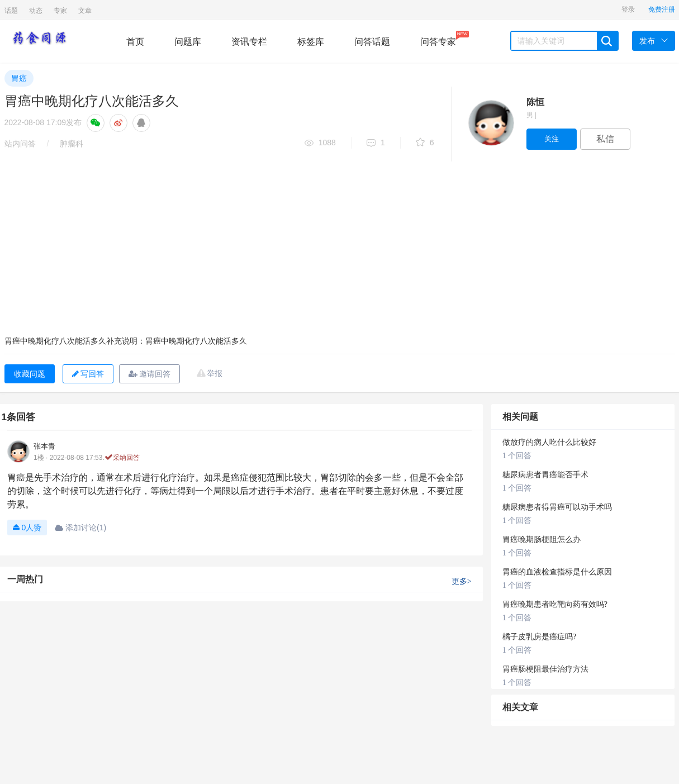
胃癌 (19, 78)
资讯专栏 (249, 42)
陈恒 (535, 102)
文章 (85, 11)
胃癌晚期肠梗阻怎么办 (542, 540)
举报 (215, 373)
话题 (11, 11)
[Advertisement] (340, 245)
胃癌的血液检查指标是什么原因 (557, 572)
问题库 (188, 42)
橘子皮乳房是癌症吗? (539, 637)
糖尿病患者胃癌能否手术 (545, 475)
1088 (320, 143)
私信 (605, 139)
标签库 (311, 42)
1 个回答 (517, 456)
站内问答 (20, 144)
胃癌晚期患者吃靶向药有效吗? (555, 604)
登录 (628, 9)
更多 (462, 581)
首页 (135, 42)
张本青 (44, 446)
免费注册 (662, 9)
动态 (36, 11)
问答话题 (372, 42)
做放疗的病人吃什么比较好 (549, 442)
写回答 (88, 374)
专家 (60, 11)
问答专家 (438, 39)
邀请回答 (149, 374)
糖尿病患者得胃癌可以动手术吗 (557, 507)
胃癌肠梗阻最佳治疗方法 (545, 669)
